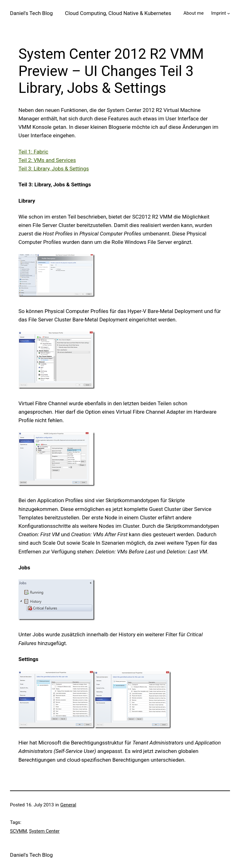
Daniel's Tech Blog (31, 13)
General (68, 805)
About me (194, 13)
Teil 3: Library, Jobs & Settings (54, 169)
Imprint (219, 13)
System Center (44, 831)
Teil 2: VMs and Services (47, 160)
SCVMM (18, 831)
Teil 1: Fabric (33, 152)
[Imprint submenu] (229, 13)
